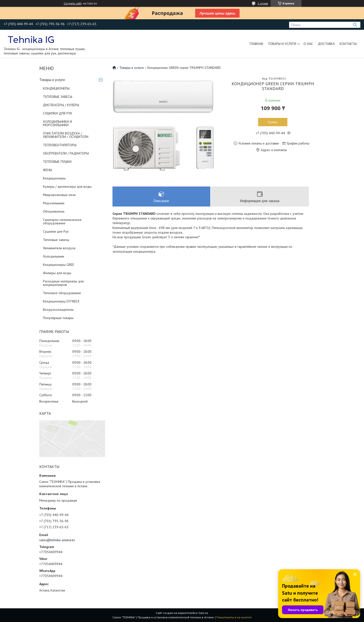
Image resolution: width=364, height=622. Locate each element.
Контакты (348, 44)
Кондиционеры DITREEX (61, 301)
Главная (256, 44)
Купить (273, 122)
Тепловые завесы (56, 240)
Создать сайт (73, 3)
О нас (308, 44)
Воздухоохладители (58, 310)
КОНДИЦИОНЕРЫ (56, 88)
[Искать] (355, 25)
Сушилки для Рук (56, 231)
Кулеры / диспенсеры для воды (67, 187)
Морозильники (54, 203)
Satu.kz (203, 613)
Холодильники (54, 256)
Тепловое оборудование (62, 293)
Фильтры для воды (57, 273)
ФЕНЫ (47, 170)
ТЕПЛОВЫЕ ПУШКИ (57, 162)
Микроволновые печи (59, 195)
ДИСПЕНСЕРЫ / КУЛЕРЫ (61, 105)
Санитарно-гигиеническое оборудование (62, 221)
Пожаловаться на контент (234, 617)
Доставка (326, 44)
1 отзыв (263, 3)
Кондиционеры (54, 178)
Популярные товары (58, 318)
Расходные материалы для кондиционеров (63, 283)
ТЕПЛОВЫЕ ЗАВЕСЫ (58, 97)
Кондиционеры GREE (59, 265)
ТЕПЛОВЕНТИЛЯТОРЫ (60, 145)
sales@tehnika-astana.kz (57, 540)
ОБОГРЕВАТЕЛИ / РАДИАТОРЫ (66, 153)
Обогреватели (54, 211)
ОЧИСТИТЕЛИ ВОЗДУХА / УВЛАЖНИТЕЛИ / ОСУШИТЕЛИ (66, 135)
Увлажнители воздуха (59, 248)
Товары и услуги (282, 44)
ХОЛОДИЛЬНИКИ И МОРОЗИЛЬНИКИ (57, 123)
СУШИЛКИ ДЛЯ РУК (58, 113)
